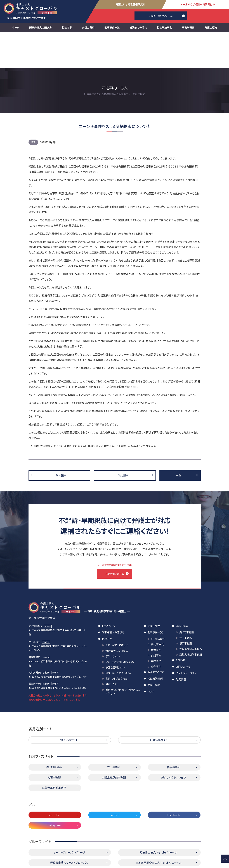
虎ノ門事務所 (187, 598)
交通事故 (156, 621)
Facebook (174, 781)
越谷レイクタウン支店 (174, 743)
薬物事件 (156, 627)
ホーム (16, 27)
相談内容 (67, 27)
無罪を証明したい (115, 633)
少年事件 (156, 632)
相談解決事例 (164, 27)
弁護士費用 (88, 27)
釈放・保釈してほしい (117, 611)
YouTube (54, 781)
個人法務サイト (69, 706)
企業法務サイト (159, 706)
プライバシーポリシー (187, 639)
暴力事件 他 (158, 610)
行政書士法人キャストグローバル (69, 828)
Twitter (114, 781)
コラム (151, 657)
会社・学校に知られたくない (120, 628)
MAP (47, 592)
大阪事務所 (54, 743)
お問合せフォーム (114, 537)
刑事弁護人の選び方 (41, 27)
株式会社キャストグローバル (159, 839)
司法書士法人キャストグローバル (159, 818)
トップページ (109, 592)
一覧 (178, 439)
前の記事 (61, 439)
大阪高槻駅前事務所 (191, 615)
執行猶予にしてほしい (117, 617)
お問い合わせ (183, 632)
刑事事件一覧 (112, 27)
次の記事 (123, 439)
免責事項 (181, 645)
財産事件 (156, 616)
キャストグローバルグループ (69, 818)
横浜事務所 (186, 609)
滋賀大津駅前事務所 (191, 620)
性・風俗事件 (158, 605)
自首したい (111, 650)
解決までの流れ (138, 27)
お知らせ (180, 626)
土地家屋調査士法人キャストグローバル (159, 828)
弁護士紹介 (211, 27)
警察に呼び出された (116, 644)
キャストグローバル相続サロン (69, 839)
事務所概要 (188, 27)
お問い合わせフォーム (161, 16)
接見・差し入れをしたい (118, 639)
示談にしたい (113, 622)
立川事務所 (186, 604)
